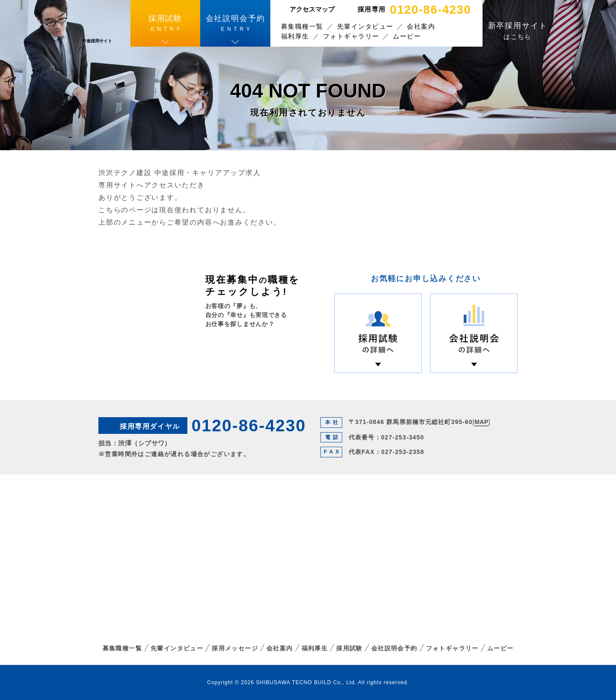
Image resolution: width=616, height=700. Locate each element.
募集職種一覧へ (247, 356)
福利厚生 (295, 36)
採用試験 (349, 648)
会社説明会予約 (394, 648)
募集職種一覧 (302, 26)
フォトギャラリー (351, 36)
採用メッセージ (235, 648)
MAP (481, 422)
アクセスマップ (312, 9)
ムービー (407, 36)
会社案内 (421, 26)
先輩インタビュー (365, 26)
